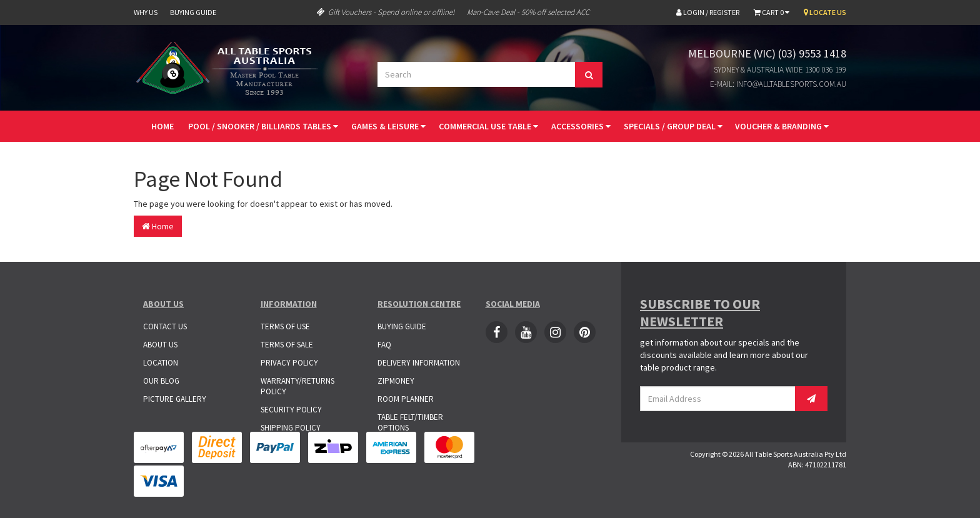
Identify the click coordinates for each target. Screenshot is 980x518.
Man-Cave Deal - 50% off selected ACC (528, 12)
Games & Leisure (388, 126)
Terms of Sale (287, 345)
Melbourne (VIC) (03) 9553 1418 (767, 53)
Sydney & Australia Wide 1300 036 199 (780, 70)
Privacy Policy (289, 363)
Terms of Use (285, 326)
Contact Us (165, 326)
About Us (160, 345)
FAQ (384, 345)
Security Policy (291, 410)
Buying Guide (193, 12)
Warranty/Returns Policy (297, 386)
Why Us (146, 12)
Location (161, 363)
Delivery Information (419, 363)
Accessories (581, 126)
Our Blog (161, 381)
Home (162, 126)
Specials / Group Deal (673, 126)
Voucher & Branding (782, 126)
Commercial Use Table (488, 126)
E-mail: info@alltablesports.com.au (778, 84)
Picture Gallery (175, 399)
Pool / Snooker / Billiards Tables (263, 126)
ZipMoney (396, 381)
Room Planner (406, 399)
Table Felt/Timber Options (410, 422)
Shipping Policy (291, 428)
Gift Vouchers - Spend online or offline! (386, 12)
